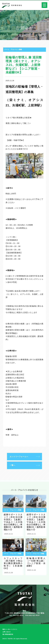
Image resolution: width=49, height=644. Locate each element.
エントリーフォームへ (19, 457)
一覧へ (12, 465)
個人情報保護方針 (8, 634)
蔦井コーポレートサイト (10, 629)
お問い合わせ (7, 632)
